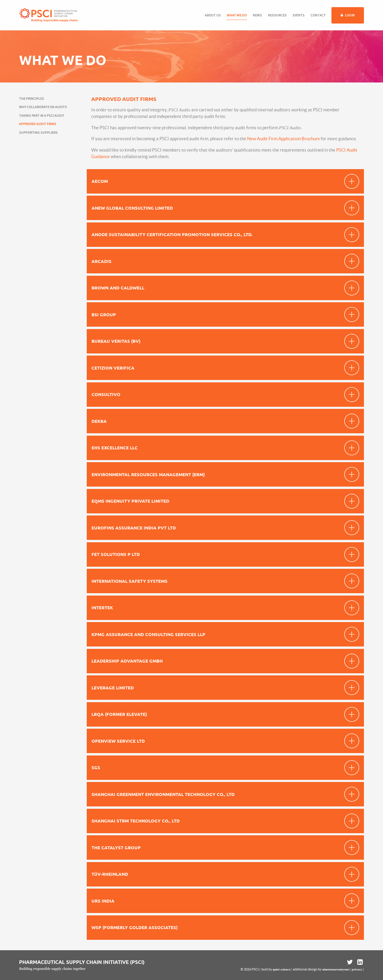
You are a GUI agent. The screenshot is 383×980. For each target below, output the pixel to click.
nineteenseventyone (335, 969)
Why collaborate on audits (43, 107)
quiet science (281, 969)
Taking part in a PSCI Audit (42, 116)
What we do (237, 15)
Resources (277, 15)
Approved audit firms (38, 124)
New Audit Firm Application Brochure (283, 139)
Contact (318, 15)
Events (299, 15)
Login (350, 15)
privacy (357, 969)
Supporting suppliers (38, 133)
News (257, 15)
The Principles (32, 99)
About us (213, 15)
